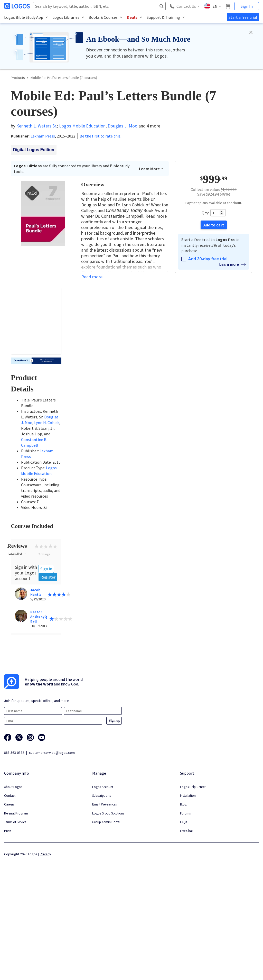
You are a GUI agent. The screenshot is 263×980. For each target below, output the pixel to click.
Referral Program (16, 911)
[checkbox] (36, 544)
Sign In (247, 6)
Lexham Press (43, 136)
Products (18, 78)
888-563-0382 (14, 850)
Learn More (151, 169)
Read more (92, 277)
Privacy (45, 952)
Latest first (17, 651)
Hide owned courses (31, 544)
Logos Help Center (193, 885)
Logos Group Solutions (108, 911)
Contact (10, 894)
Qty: (205, 213)
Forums (185, 911)
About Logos (13, 885)
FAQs (184, 920)
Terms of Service (15, 920)
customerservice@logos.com (52, 850)
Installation (188, 894)
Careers (9, 902)
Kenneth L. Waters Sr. (37, 126)
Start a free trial (243, 17)
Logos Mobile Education (82, 126)
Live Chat (186, 929)
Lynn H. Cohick (47, 423)
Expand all (18, 564)
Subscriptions (101, 894)
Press (8, 929)
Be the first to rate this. (100, 136)
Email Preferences (104, 902)
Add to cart (214, 225)
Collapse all (37, 564)
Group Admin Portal (106, 920)
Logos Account (103, 885)
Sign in (46, 666)
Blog (183, 902)
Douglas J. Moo (123, 126)
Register (48, 675)
